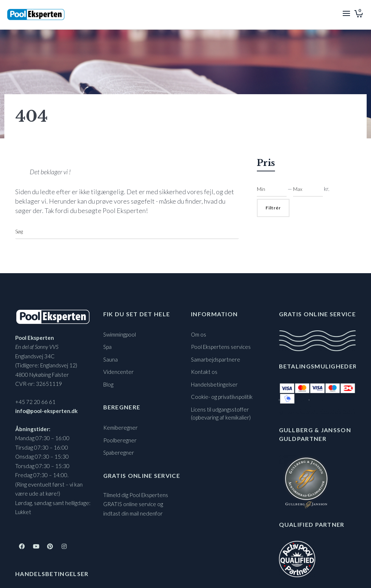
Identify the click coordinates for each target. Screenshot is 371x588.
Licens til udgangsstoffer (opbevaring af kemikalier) (221, 414)
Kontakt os (204, 372)
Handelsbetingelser (214, 384)
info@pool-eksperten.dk (46, 411)
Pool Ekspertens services (221, 347)
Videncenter (118, 372)
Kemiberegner (120, 428)
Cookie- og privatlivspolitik (222, 397)
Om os (199, 334)
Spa (107, 347)
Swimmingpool (120, 334)
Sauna (111, 359)
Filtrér (273, 208)
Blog (108, 384)
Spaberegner (119, 453)
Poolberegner (120, 440)
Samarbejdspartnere (216, 359)
